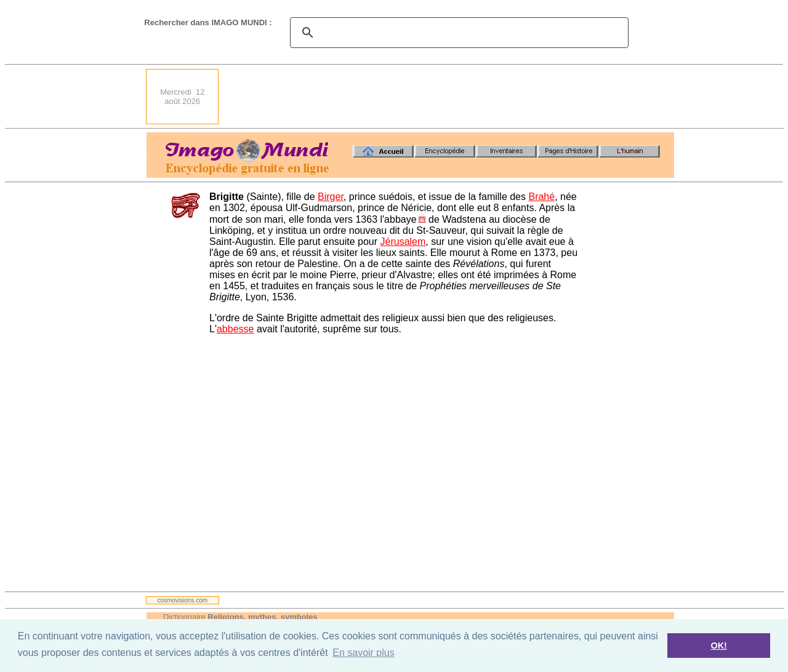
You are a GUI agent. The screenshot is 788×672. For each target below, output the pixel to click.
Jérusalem (403, 242)
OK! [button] (718, 646)
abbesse (235, 329)
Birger (331, 197)
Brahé (541, 197)
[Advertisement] (450, 97)
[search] (457, 33)
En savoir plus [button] (364, 653)
